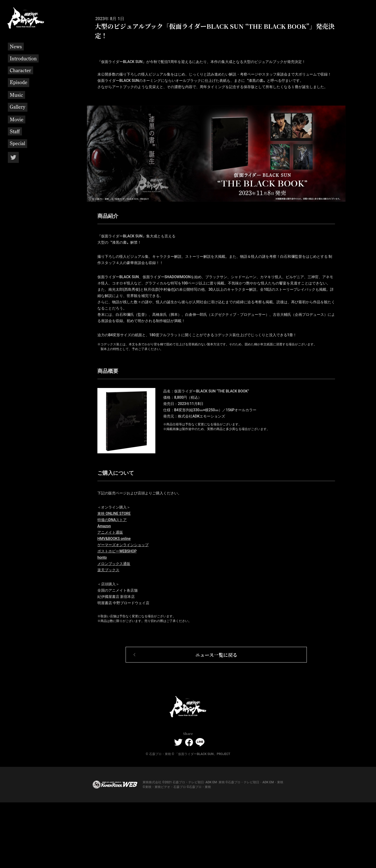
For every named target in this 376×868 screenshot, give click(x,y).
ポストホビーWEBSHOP (117, 616)
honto (102, 623)
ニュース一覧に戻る (216, 720)
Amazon (104, 591)
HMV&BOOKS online (114, 604)
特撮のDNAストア (112, 585)
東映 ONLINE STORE (114, 579)
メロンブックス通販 (114, 629)
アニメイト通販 (110, 598)
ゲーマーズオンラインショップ (123, 610)
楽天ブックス (108, 635)
